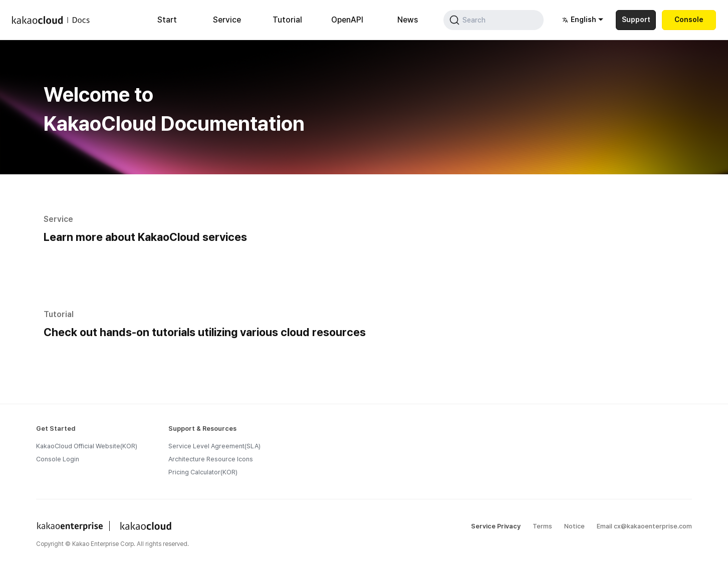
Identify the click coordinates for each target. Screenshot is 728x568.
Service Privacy (496, 526)
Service (227, 20)
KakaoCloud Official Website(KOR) (87, 446)
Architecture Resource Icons (211, 459)
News (408, 20)
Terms (542, 526)
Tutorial (287, 20)
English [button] (579, 20)
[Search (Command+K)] (494, 20)
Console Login (58, 459)
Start (167, 20)
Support (636, 20)
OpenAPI (347, 20)
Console (689, 20)
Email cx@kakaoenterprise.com (644, 526)
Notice (574, 526)
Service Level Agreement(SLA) (214, 446)
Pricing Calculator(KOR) (203, 472)
